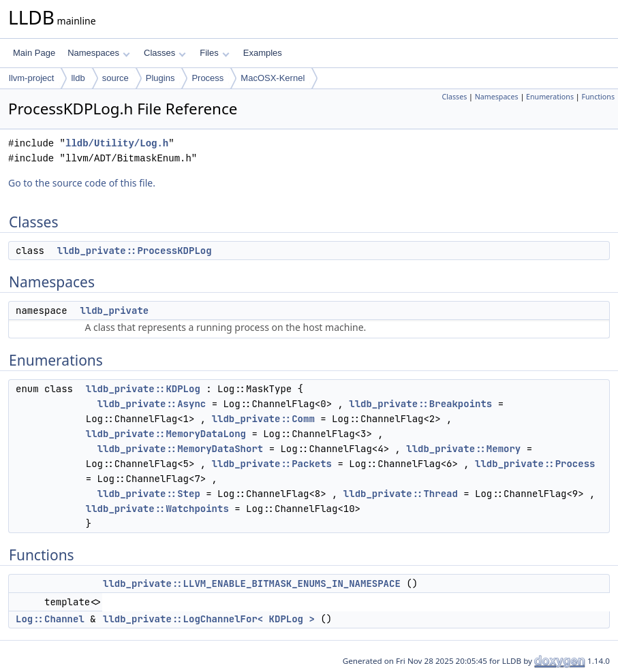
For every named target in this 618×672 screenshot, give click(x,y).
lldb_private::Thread (401, 494)
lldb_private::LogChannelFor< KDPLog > (209, 619)
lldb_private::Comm (263, 419)
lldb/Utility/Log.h (117, 143)
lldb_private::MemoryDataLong (166, 434)
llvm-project (31, 78)
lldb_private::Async (152, 404)
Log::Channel (50, 619)
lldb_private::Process (535, 464)
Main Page (34, 53)
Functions (598, 97)
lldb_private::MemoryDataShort (181, 449)
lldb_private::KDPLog (143, 389)
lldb (78, 78)
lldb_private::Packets (272, 464)
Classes (165, 53)
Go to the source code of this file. (82, 183)
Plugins (160, 78)
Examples (263, 53)
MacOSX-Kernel (273, 78)
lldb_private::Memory (463, 449)
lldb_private (114, 310)
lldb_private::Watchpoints (157, 509)
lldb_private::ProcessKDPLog (135, 251)
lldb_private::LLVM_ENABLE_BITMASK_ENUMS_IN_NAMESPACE (252, 583)
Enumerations (550, 97)
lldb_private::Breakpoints (420, 404)
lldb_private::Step (149, 494)
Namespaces (98, 53)
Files (214, 53)
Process (207, 78)
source (115, 78)
